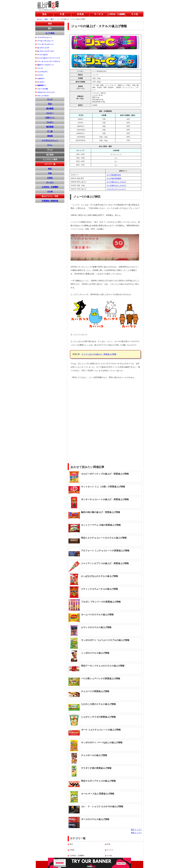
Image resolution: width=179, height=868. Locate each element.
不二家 (50, 131)
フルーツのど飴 (43, 89)
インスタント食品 (50, 159)
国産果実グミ (42, 85)
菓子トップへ (136, 830)
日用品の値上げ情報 (80, 14)
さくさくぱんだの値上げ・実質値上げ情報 (99, 354)
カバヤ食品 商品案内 (114, 178)
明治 (50, 104)
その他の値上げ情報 (134, 14)
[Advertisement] (124, 397)
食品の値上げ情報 (44, 14)
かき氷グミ (41, 79)
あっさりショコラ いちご (46, 51)
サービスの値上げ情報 (98, 14)
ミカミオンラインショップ (116, 189)
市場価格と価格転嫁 (50, 201)
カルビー (50, 113)
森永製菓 (50, 108)
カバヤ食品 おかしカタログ (116, 182)
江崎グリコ (50, 118)
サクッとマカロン (43, 96)
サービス (50, 182)
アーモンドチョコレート (45, 41)
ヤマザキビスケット (50, 140)
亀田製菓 (50, 127)
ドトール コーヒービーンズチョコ (49, 61)
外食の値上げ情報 (62, 14)
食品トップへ (136, 833)
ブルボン (50, 122)
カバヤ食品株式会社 (114, 175)
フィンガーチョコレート (45, 44)
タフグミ (40, 75)
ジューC (40, 68)
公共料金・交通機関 (50, 187)
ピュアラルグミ (43, 72)
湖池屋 (50, 136)
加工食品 (50, 155)
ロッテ (50, 99)
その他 (50, 192)
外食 (50, 173)
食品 (50, 23)
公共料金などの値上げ (116, 14)
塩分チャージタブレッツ (45, 65)
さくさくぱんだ (43, 55)
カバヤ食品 (50, 33)
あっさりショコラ (43, 48)
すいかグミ (41, 82)
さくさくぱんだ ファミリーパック (49, 58)
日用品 (50, 178)
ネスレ (50, 145)
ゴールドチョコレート (45, 37)
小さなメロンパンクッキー (46, 92)
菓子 (50, 28)
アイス (50, 150)
